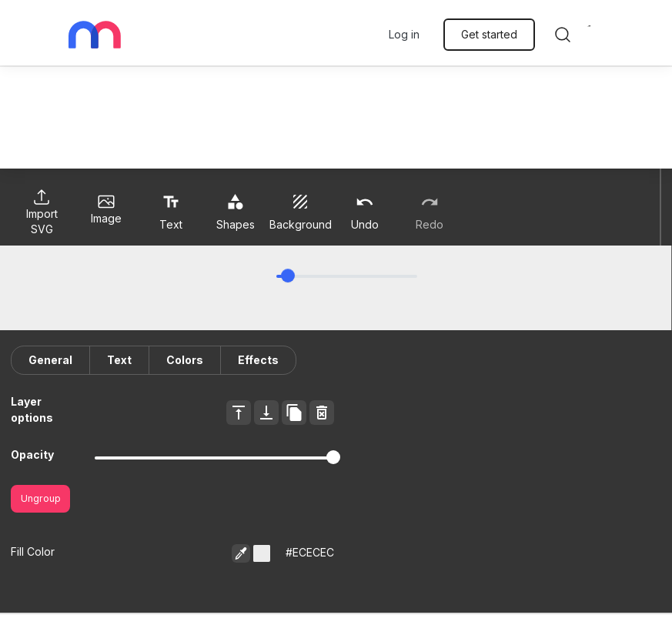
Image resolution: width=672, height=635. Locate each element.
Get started (489, 34)
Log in (404, 34)
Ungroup (41, 498)
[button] (262, 553)
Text (119, 360)
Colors (185, 360)
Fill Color (33, 551)
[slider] (288, 276)
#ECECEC (310, 552)
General (50, 360)
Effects (258, 360)
